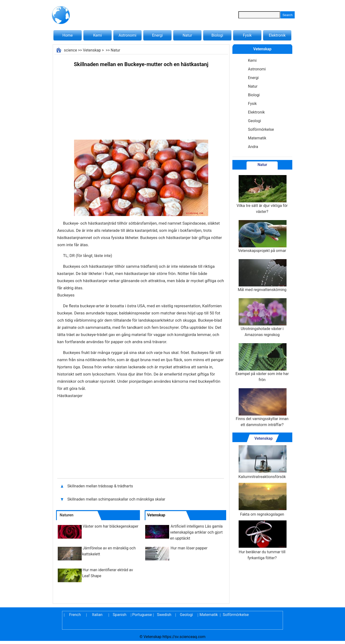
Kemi (98, 35)
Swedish (164, 615)
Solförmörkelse (261, 129)
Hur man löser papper (189, 548)
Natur (187, 35)
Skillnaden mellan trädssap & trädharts (101, 486)
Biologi (217, 35)
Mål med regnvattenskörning (262, 276)
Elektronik (277, 35)
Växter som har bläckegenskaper (111, 526)
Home (67, 35)
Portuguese (142, 615)
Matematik (257, 138)
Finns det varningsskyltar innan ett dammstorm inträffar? (262, 408)
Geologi (254, 121)
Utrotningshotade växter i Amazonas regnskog (262, 318)
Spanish (120, 615)
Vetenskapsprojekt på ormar (262, 237)
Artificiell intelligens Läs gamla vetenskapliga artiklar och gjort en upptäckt (196, 532)
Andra (253, 147)
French (75, 615)
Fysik (247, 35)
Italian (97, 615)
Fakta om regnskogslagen (262, 500)
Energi (158, 35)
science (71, 50)
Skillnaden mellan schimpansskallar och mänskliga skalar (116, 499)
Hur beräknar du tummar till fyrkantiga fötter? (262, 540)
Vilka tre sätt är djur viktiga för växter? (262, 194)
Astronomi (127, 35)
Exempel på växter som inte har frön (262, 363)
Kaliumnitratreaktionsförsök (262, 462)
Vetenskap (92, 50)
